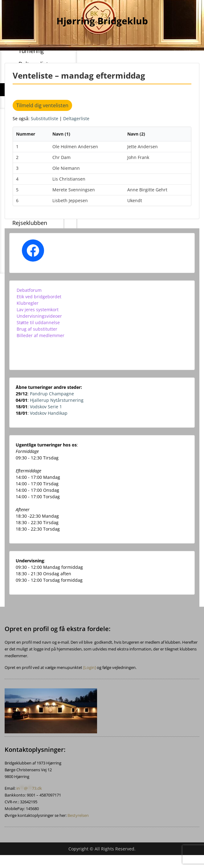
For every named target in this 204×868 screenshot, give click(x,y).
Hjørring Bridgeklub (102, 21)
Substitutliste (45, 118)
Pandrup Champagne (52, 394)
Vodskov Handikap (49, 413)
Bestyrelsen (78, 815)
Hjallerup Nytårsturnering (57, 400)
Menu (11, 10)
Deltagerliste (76, 118)
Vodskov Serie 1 (46, 407)
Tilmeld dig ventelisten (42, 105)
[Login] (90, 667)
